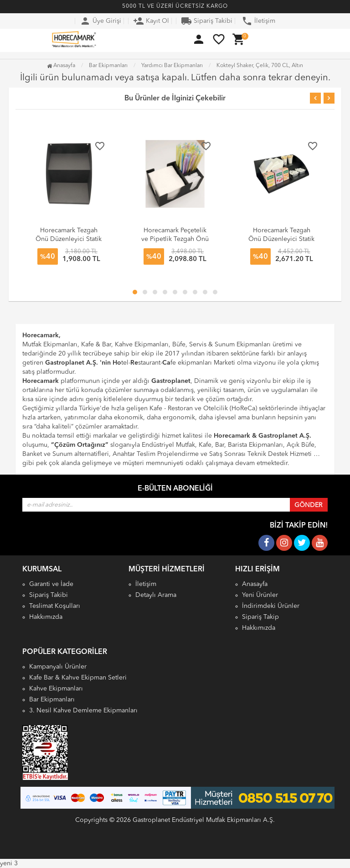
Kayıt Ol (151, 21)
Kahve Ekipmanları (56, 689)
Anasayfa (61, 66)
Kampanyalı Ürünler (58, 667)
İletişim (258, 21)
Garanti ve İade (51, 584)
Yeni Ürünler (260, 595)
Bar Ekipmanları (52, 700)
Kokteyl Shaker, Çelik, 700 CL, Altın (260, 66)
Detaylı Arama (156, 595)
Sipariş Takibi (207, 21)
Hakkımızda (46, 617)
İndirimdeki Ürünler (271, 606)
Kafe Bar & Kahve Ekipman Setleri (78, 678)
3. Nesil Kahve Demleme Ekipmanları (83, 711)
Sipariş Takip (260, 617)
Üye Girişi (100, 21)
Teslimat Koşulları (55, 606)
